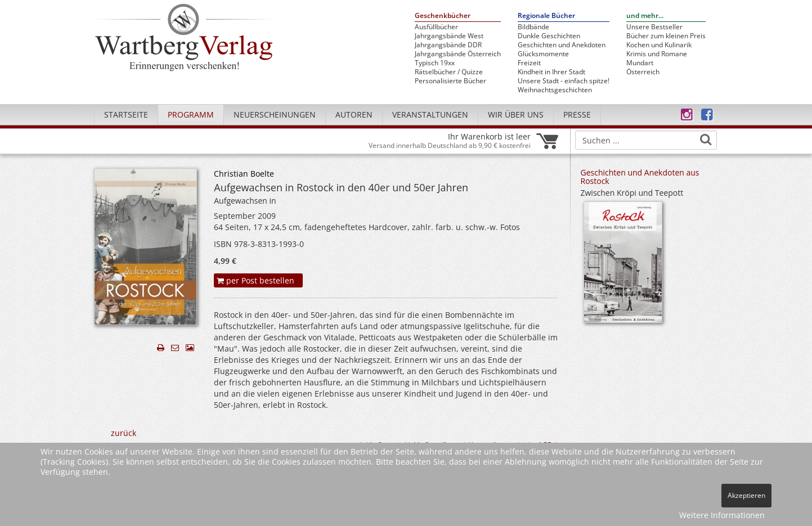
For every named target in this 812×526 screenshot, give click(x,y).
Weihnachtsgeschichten (555, 90)
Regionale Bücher (546, 16)
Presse (577, 114)
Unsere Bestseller (654, 27)
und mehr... (645, 16)
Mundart (640, 63)
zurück (124, 433)
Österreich (643, 72)
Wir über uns (516, 114)
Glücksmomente (543, 54)
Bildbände (533, 27)
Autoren (354, 114)
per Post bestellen (255, 280)
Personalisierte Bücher (450, 81)
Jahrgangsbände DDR (448, 45)
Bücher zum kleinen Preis (666, 36)
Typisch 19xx (435, 63)
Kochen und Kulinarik (659, 45)
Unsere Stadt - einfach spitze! (564, 81)
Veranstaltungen (430, 114)
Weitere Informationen (722, 515)
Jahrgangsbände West (449, 36)
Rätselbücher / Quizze (449, 72)
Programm (191, 114)
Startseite (126, 114)
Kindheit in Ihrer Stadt (551, 72)
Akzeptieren (746, 495)
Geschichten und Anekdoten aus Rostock (640, 177)
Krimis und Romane (657, 54)
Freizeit (529, 63)
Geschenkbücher (443, 16)
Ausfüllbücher (436, 27)
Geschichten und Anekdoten (562, 45)
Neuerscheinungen (275, 114)
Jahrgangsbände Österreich (458, 54)
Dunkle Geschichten (549, 36)
